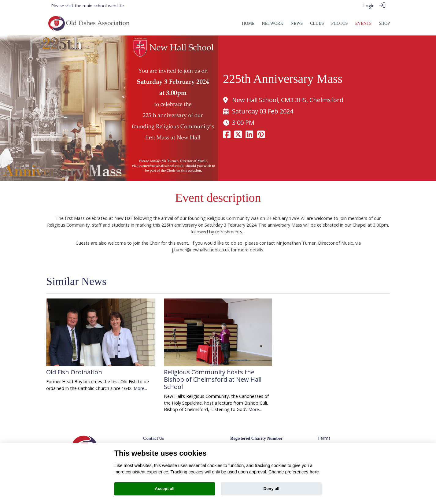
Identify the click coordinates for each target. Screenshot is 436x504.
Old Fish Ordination (74, 372)
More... (140, 388)
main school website (103, 6)
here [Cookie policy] (314, 472)
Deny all (271, 489)
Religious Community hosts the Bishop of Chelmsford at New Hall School (213, 379)
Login (369, 6)
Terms (324, 438)
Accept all (164, 489)
